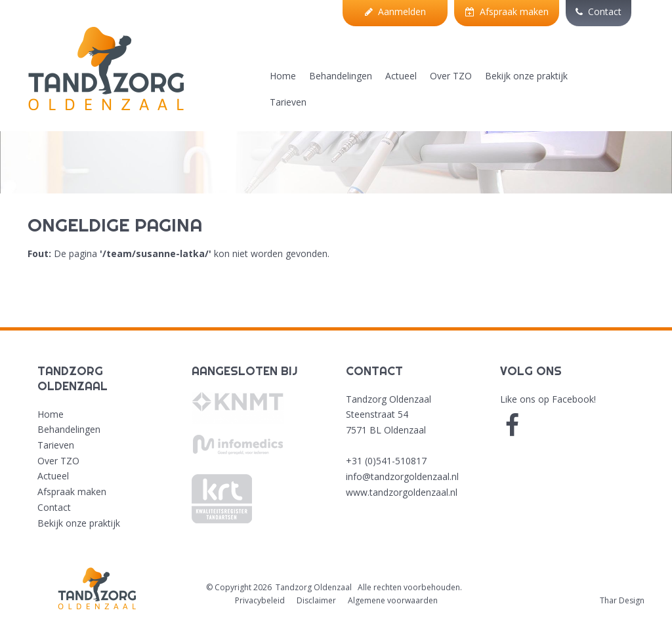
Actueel (401, 76)
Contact (598, 11)
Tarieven (288, 102)
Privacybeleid (260, 600)
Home (283, 76)
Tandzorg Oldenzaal (314, 587)
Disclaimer (316, 600)
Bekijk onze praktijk (526, 76)
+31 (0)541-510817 (386, 461)
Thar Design (622, 600)
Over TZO (451, 76)
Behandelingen (341, 76)
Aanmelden (395, 11)
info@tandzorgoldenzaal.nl (402, 476)
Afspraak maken (507, 11)
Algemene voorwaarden (393, 600)
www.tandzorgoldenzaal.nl (402, 492)
